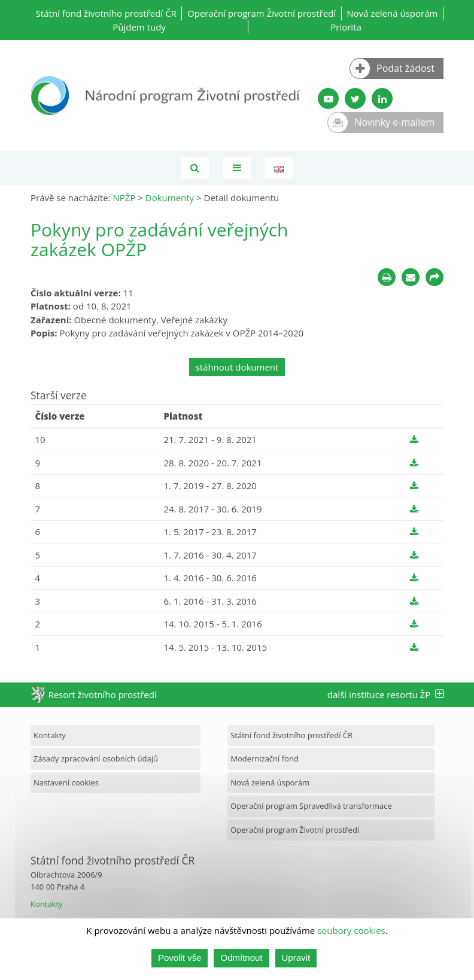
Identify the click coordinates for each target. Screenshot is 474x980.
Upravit (296, 958)
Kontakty (50, 735)
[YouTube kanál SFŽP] (328, 98)
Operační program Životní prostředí (262, 13)
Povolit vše (180, 958)
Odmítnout (241, 958)
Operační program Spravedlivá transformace (311, 806)
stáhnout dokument (237, 367)
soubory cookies (351, 931)
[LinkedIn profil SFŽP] (382, 98)
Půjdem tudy (139, 27)
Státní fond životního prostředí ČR (106, 13)
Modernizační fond (265, 758)
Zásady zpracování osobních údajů (96, 758)
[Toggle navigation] (237, 168)
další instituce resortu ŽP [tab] (385, 694)
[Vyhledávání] (195, 168)
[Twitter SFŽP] (355, 98)
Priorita (346, 27)
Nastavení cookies (66, 782)
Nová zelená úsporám (392, 13)
